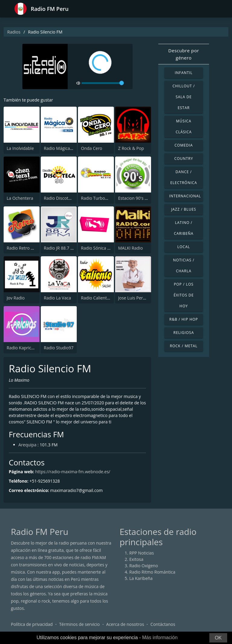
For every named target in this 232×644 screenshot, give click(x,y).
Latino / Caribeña (184, 228)
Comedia (184, 145)
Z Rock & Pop (131, 148)
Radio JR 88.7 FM (60, 248)
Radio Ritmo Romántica (152, 572)
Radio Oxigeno (144, 566)
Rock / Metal (184, 346)
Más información (160, 638)
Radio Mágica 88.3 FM (65, 148)
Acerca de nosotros (125, 624)
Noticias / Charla (184, 265)
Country (184, 159)
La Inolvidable (20, 148)
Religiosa (184, 333)
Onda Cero (92, 148)
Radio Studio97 (59, 348)
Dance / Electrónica (184, 177)
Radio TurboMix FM (100, 198)
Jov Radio (16, 298)
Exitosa (136, 559)
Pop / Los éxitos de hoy (184, 295)
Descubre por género (184, 54)
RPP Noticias (142, 553)
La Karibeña (141, 578)
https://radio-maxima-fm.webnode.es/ (73, 472)
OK (218, 638)
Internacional (185, 196)
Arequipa (27, 445)
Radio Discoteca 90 (62, 198)
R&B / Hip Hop (184, 319)
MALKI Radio (130, 248)
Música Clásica (184, 126)
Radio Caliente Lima (100, 298)
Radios (14, 32)
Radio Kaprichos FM (26, 348)
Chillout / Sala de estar (184, 97)
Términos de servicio (80, 624)
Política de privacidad (32, 624)
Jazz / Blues (184, 209)
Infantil (184, 73)
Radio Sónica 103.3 (100, 248)
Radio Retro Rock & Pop (30, 248)
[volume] (103, 83)
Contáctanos (163, 624)
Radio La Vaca (57, 298)
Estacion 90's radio (137, 198)
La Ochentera (20, 198)
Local (184, 247)
